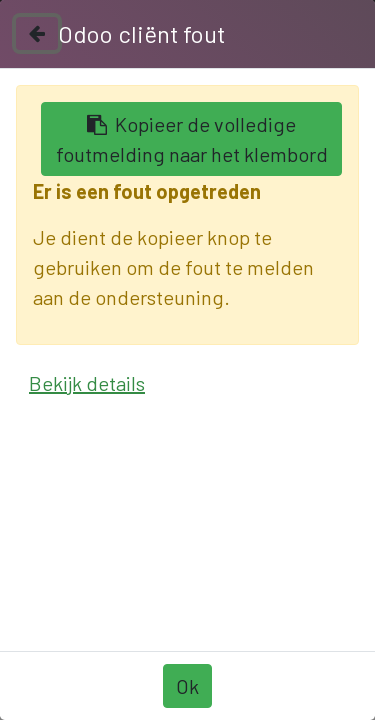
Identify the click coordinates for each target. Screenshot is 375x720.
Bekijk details (87, 383)
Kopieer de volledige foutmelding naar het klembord (192, 139)
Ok (187, 686)
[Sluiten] (37, 33)
